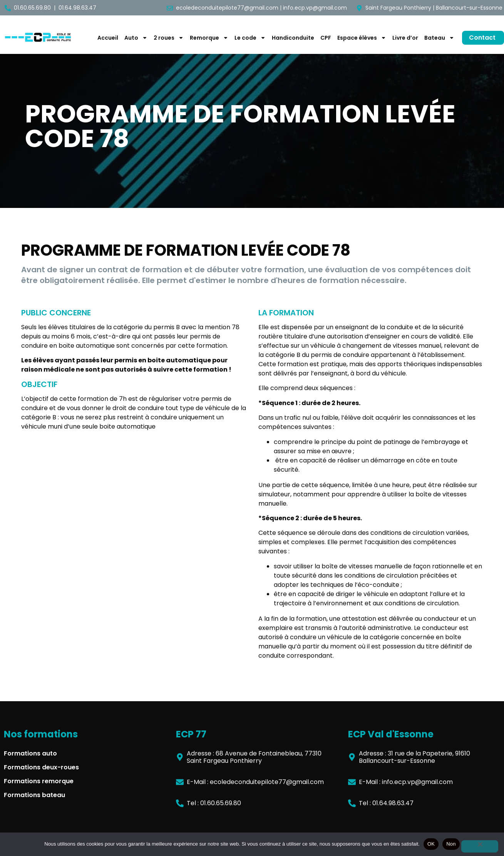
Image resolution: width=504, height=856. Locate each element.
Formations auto (30, 753)
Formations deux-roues (41, 767)
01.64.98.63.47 (77, 8)
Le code (250, 38)
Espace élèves (362, 38)
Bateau (439, 38)
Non (451, 844)
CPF (326, 38)
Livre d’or (405, 38)
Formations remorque (39, 781)
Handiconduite (293, 38)
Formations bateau (34, 795)
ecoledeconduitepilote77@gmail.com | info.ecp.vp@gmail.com (261, 8)
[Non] (480, 846)
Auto (136, 38)
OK (431, 844)
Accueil (108, 38)
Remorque (209, 38)
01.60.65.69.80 (32, 8)
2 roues (169, 38)
